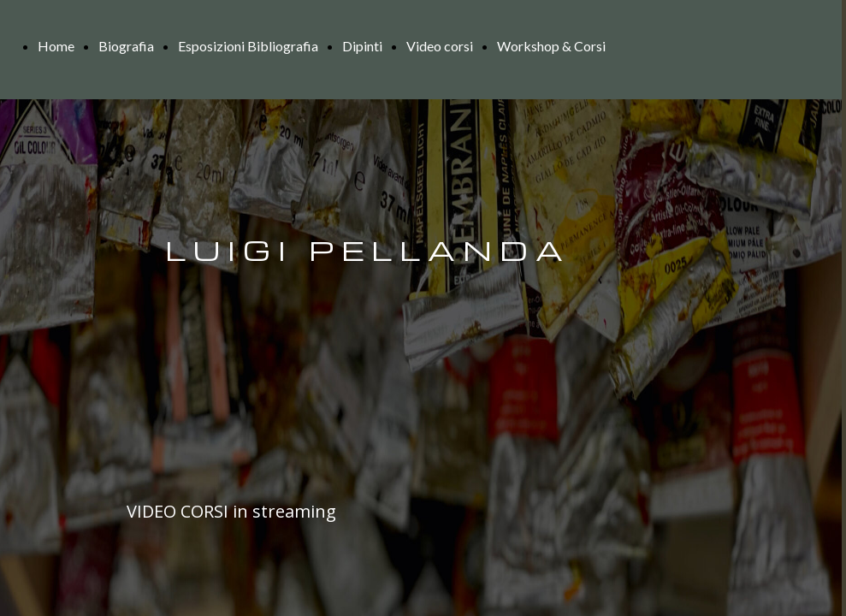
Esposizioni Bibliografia (248, 46)
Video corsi (440, 46)
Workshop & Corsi (551, 46)
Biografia (126, 46)
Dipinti (362, 46)
